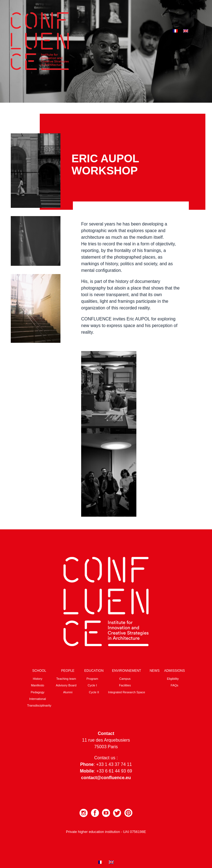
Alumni (68, 692)
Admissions (174, 671)
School (39, 671)
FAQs (174, 685)
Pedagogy (38, 692)
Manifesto (38, 685)
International (38, 699)
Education (94, 671)
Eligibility (173, 679)
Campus (125, 679)
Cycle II (94, 692)
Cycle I (92, 685)
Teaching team (66, 679)
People (68, 671)
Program (92, 679)
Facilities (125, 685)
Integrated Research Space (127, 692)
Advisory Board (66, 685)
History (38, 679)
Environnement (127, 671)
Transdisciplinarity (39, 705)
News (155, 671)
